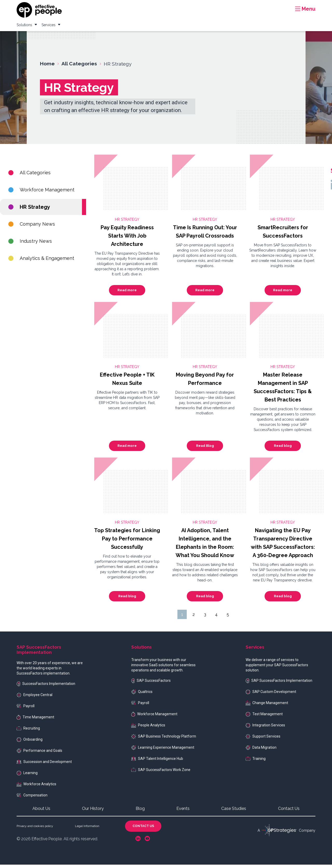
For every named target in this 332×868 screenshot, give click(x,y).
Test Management (264, 718)
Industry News (30, 244)
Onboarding (30, 743)
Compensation (32, 798)
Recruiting (28, 732)
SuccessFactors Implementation (46, 687)
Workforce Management (41, 193)
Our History (93, 812)
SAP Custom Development (271, 695)
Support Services (263, 740)
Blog (249, 6)
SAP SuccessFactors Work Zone (161, 773)
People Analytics (148, 729)
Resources (201, 6)
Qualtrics (142, 695)
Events (265, 6)
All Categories (29, 176)
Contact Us (289, 812)
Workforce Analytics (36, 787)
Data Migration (261, 751)
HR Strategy (29, 210)
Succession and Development (44, 765)
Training (256, 762)
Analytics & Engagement (41, 262)
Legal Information (87, 829)
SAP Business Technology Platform (164, 740)
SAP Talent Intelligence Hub (157, 762)
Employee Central (34, 698)
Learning (27, 776)
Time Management (35, 721)
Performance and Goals (39, 754)
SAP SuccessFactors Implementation (279, 684)
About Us (41, 812)
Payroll (26, 709)
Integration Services (265, 729)
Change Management (267, 706)
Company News (32, 227)
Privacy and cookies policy (35, 829)
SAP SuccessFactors (151, 684)
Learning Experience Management (163, 751)
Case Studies (227, 6)
